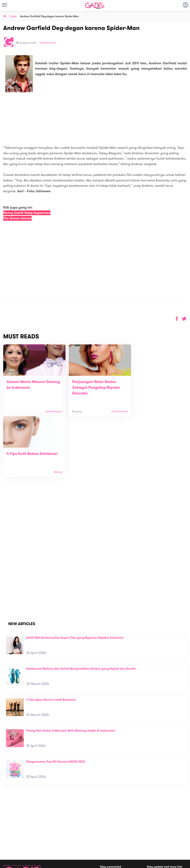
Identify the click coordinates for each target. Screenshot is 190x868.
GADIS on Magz (140, 839)
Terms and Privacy (126, 863)
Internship (55, 842)
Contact (54, 834)
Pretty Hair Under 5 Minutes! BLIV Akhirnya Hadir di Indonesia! (71, 670)
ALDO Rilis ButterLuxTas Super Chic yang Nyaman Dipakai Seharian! (75, 577)
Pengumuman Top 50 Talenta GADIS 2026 (56, 701)
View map (9, 850)
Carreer (54, 838)
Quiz (104, 839)
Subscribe (179, 820)
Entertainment (48, 43)
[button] (184, 319)
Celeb (13, 16)
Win (111, 839)
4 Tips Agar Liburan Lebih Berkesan (51, 639)
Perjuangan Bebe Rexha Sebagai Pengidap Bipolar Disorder (92, 388)
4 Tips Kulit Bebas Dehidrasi (154, 382)
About (53, 829)
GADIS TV (122, 839)
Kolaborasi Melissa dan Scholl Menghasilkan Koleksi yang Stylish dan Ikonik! (81, 608)
